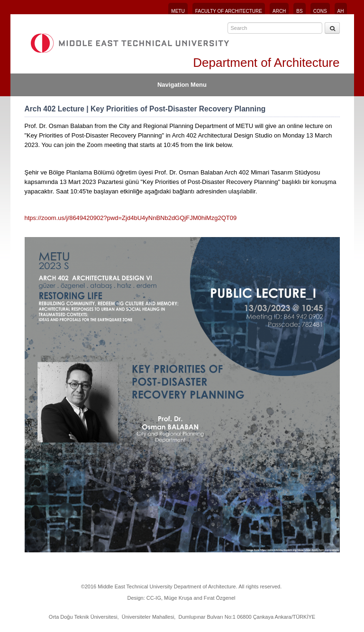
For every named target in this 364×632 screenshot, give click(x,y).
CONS (320, 11)
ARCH (279, 11)
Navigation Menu (182, 85)
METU (178, 11)
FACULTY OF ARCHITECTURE (229, 11)
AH (341, 11)
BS (299, 11)
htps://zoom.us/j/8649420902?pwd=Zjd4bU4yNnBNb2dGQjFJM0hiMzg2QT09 (131, 218)
